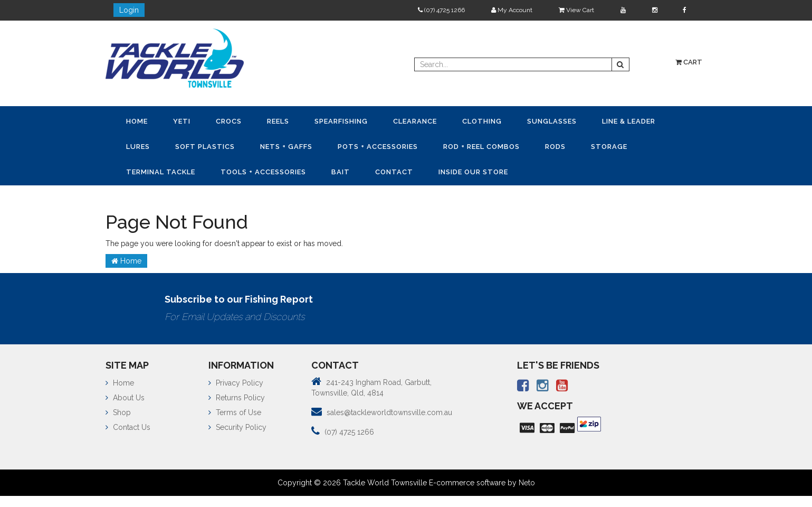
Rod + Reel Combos (481, 147)
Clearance (415, 121)
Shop (118, 412)
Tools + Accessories (263, 172)
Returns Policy (237, 398)
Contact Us (128, 427)
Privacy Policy (236, 383)
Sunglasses (552, 121)
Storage (609, 147)
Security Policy (237, 427)
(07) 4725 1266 (441, 10)
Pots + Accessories (378, 147)
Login (129, 10)
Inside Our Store (473, 172)
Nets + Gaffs (286, 147)
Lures (138, 147)
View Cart (576, 10)
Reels (278, 121)
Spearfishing (341, 121)
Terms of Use (235, 412)
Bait (341, 172)
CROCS (229, 121)
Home (137, 121)
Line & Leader (629, 121)
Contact (394, 172)
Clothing (482, 121)
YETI (182, 121)
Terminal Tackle (161, 172)
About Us (125, 398)
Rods (555, 147)
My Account (512, 10)
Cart (689, 62)
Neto (527, 483)
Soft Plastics (205, 147)
